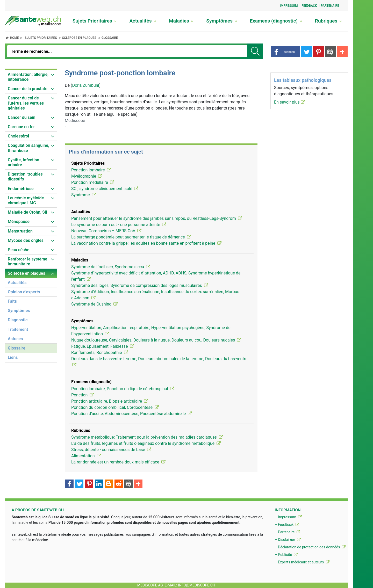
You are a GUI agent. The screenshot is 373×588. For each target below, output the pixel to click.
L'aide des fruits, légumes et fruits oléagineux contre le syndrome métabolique (146, 443)
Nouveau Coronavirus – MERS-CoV (106, 231)
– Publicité (286, 555)
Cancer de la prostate (28, 89)
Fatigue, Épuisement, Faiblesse (103, 346)
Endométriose (21, 189)
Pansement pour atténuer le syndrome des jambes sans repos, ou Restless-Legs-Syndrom (157, 218)
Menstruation (20, 231)
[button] (285, 52)
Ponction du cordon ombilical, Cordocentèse (115, 407)
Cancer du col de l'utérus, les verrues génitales (26, 103)
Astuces (15, 339)
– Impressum (288, 517)
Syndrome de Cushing (94, 304)
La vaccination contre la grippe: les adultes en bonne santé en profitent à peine (146, 243)
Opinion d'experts (24, 292)
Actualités (143, 21)
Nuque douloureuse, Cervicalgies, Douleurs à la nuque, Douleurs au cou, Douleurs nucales (156, 340)
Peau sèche (19, 250)
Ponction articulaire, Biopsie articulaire (110, 401)
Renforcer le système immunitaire (27, 262)
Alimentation (86, 456)
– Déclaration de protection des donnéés (310, 547)
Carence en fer (21, 127)
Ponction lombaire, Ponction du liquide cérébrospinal (123, 389)
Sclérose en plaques (79, 38)
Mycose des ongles (26, 240)
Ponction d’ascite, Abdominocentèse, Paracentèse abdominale (132, 414)
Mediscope (75, 121)
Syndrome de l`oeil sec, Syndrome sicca (111, 267)
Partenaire (330, 6)
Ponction (83, 395)
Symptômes (221, 21)
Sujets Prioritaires (95, 21)
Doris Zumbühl (85, 85)
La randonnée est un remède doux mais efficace (118, 462)
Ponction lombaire (91, 170)
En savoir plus (289, 102)
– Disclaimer (288, 540)
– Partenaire (287, 532)
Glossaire (110, 38)
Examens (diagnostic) (276, 21)
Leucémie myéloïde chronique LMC (26, 200)
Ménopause (19, 222)
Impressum (289, 6)
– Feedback (287, 525)
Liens (13, 357)
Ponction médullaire (93, 182)
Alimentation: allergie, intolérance (28, 77)
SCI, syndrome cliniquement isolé (105, 189)
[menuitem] (31, 77)
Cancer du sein (22, 117)
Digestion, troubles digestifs (25, 177)
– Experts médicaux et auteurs (302, 562)
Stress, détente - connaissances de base (111, 450)
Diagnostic (18, 320)
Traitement (18, 329)
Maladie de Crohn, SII (27, 212)
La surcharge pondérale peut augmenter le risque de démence (131, 237)
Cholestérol (18, 136)
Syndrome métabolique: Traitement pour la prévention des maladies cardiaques (147, 437)
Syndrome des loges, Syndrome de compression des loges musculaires (140, 285)
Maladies (181, 21)
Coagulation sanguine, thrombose (28, 148)
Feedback (309, 6)
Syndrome (84, 195)
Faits (12, 301)
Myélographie (87, 176)
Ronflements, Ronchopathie (100, 353)
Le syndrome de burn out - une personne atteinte (119, 225)
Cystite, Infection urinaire (23, 162)
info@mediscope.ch (197, 585)
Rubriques (328, 21)
